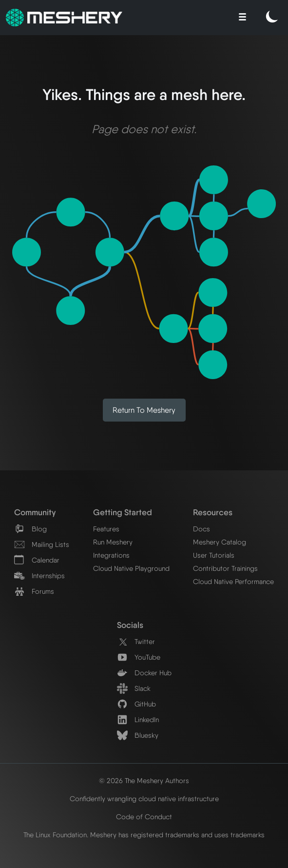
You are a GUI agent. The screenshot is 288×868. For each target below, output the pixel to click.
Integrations (111, 555)
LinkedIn (138, 719)
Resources (213, 512)
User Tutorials (214, 555)
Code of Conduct (144, 817)
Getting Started (123, 512)
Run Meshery (113, 542)
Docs (202, 529)
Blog (30, 529)
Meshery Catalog (220, 542)
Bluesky (138, 735)
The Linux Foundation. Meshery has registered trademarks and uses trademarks (144, 835)
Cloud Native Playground (131, 568)
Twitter (136, 641)
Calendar (37, 560)
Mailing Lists (42, 544)
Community (35, 512)
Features (106, 529)
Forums (34, 591)
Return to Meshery (144, 410)
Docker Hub (144, 673)
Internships (39, 575)
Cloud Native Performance (233, 581)
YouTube (139, 657)
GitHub (136, 704)
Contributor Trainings (225, 568)
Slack (134, 688)
